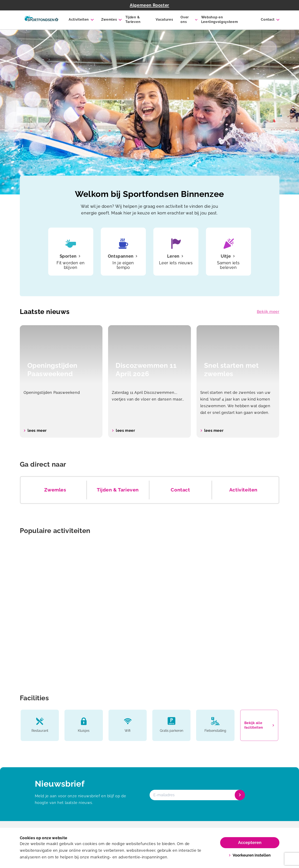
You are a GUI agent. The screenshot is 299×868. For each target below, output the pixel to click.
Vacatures (164, 20)
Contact (268, 20)
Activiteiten (79, 20)
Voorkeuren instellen (250, 855)
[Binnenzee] (41, 20)
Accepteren (250, 843)
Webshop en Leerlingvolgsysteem (220, 20)
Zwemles (109, 20)
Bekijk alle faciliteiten (259, 725)
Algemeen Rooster (149, 5)
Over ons (185, 20)
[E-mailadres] (197, 795)
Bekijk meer (268, 312)
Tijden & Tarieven (133, 20)
